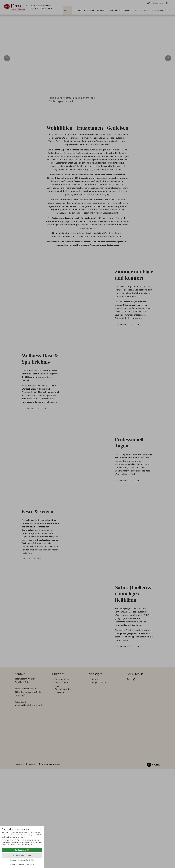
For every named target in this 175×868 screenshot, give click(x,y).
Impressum (30, 864)
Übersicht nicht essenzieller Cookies (22, 860)
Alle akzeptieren (22, 850)
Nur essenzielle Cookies (22, 855)
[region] (22, 839)
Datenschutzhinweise (17, 864)
